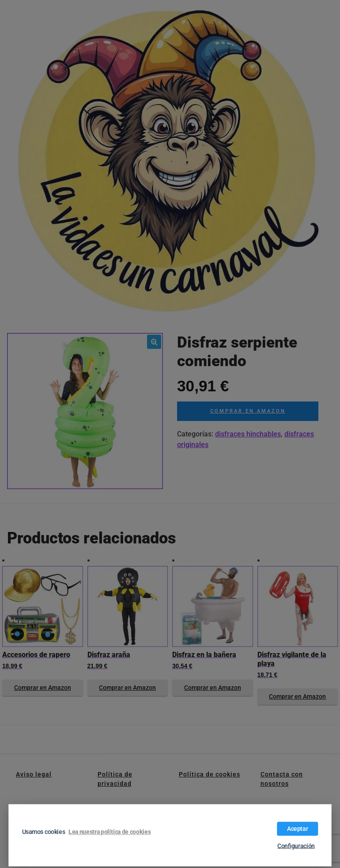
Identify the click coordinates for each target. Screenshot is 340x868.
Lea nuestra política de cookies (110, 832)
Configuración (296, 846)
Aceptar (298, 829)
